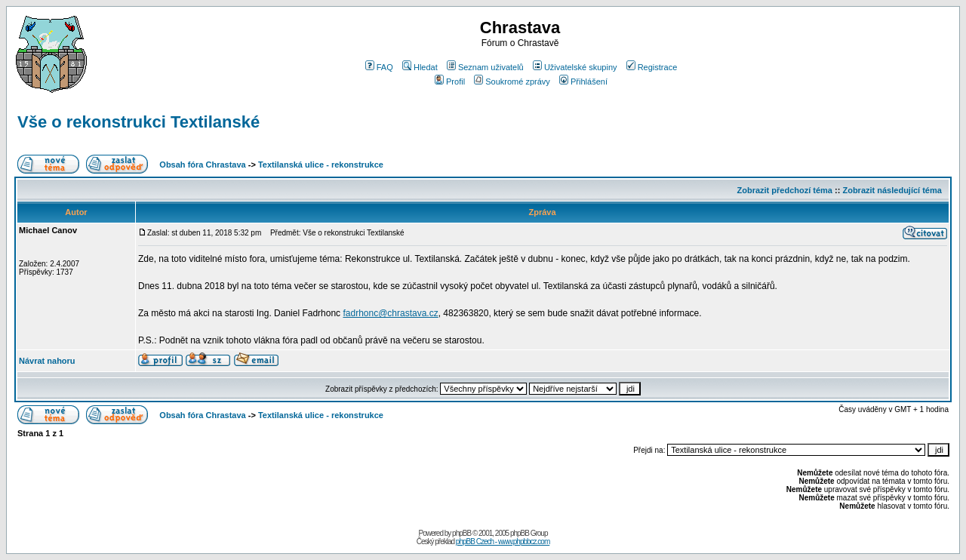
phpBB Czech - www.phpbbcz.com (503, 542)
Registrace (652, 67)
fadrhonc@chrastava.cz (390, 313)
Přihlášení (583, 82)
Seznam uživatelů (485, 67)
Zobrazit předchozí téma (784, 190)
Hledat (420, 67)
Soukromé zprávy (512, 82)
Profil (450, 82)
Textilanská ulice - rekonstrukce (321, 165)
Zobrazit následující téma (892, 190)
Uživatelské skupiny (575, 67)
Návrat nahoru (47, 361)
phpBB (461, 533)
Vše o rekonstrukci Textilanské (138, 122)
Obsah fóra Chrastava (202, 165)
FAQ (379, 67)
